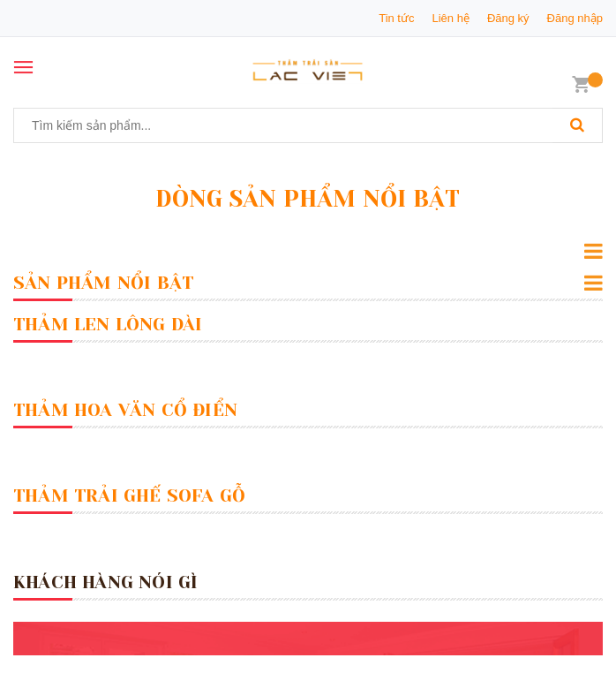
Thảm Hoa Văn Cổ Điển (125, 410)
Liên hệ (450, 18)
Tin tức (396, 18)
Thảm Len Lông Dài (108, 325)
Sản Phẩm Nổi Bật (103, 283)
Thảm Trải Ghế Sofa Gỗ (129, 496)
